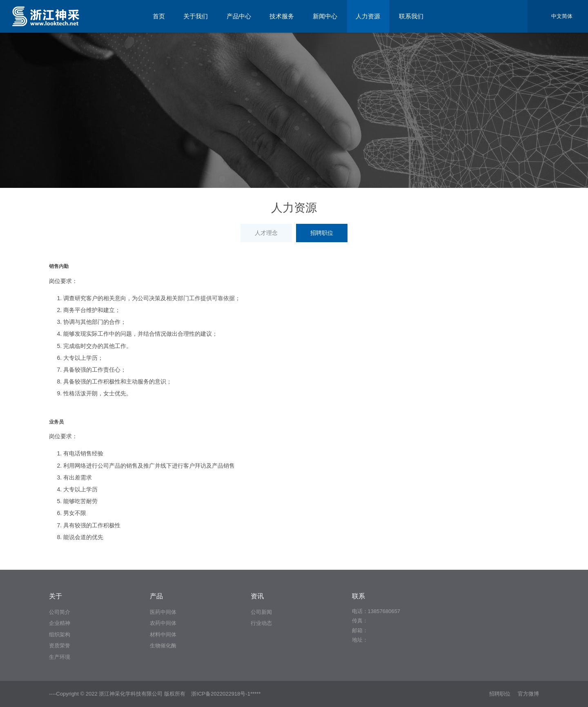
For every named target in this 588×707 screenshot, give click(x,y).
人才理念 (266, 233)
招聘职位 (322, 233)
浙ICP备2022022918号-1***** (226, 694)
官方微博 (528, 694)
